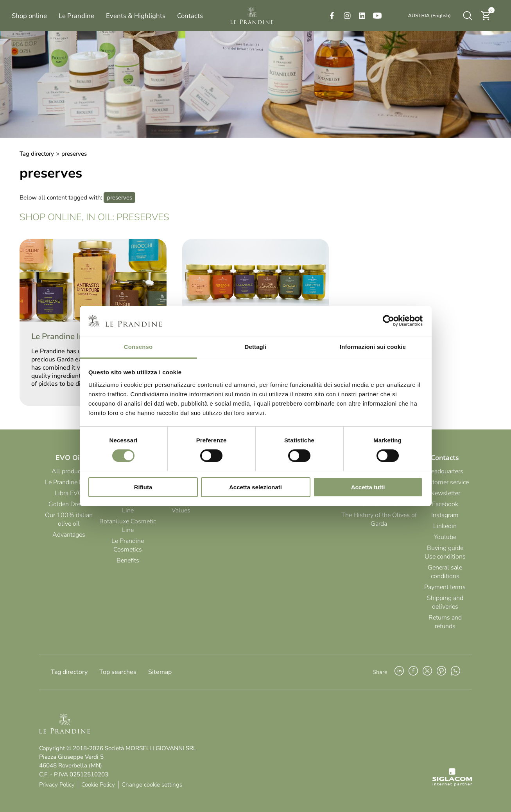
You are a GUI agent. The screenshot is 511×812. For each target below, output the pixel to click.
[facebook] (332, 16)
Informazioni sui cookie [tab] (373, 347)
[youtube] (377, 16)
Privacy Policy (57, 785)
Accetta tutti (368, 487)
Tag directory (37, 154)
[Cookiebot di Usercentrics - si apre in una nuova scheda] (388, 321)
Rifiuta (143, 487)
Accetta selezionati (255, 487)
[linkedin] (362, 16)
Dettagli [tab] (256, 347)
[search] (468, 16)
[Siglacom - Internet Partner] (452, 784)
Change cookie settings (152, 785)
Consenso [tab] (138, 347)
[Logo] (252, 16)
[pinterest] (441, 672)
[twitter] (427, 672)
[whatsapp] (455, 672)
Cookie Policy (98, 785)
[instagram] (347, 16)
